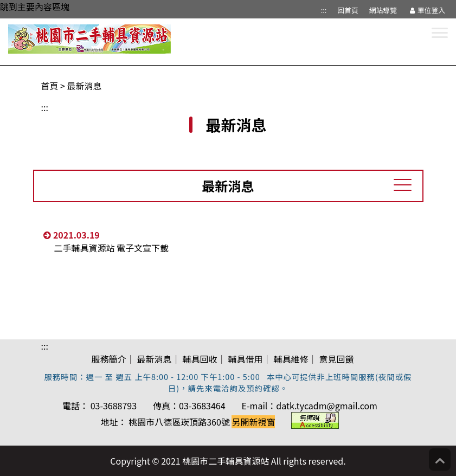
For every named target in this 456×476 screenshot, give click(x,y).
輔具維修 (291, 359)
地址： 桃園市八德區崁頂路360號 (188, 422)
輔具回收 (200, 359)
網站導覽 (383, 10)
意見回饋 (337, 359)
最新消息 (85, 86)
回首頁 (348, 10)
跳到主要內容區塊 (35, 7)
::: (324, 10)
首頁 (50, 86)
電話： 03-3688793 (99, 406)
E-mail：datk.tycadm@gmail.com (310, 406)
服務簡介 (108, 359)
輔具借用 (246, 359)
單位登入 (426, 10)
